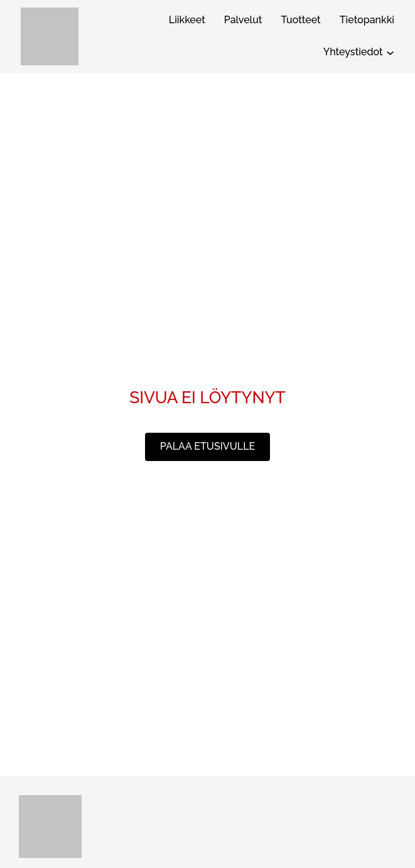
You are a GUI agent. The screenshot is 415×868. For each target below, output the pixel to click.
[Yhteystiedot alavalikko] (390, 52)
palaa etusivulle (207, 446)
